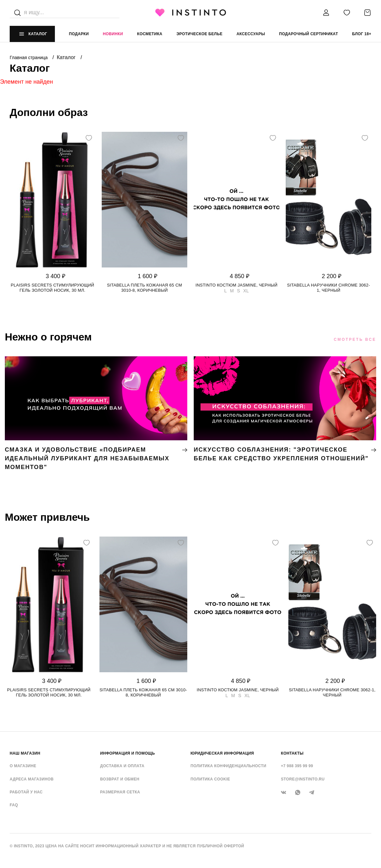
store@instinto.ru (303, 779)
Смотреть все (355, 340)
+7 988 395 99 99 (297, 766)
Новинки (113, 34)
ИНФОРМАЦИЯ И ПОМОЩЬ (128, 753)
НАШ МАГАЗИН (25, 753)
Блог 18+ (361, 34)
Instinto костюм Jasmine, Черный (237, 285)
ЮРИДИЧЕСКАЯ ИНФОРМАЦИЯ (222, 753)
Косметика (150, 34)
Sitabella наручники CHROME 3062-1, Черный (329, 288)
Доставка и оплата (122, 766)
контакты (292, 753)
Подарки (79, 34)
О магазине (23, 766)
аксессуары (251, 34)
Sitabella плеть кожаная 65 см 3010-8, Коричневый (144, 288)
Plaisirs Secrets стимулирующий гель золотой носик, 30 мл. (52, 288)
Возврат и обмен (120, 779)
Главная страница (29, 58)
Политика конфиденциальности (228, 766)
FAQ (14, 805)
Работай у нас (26, 792)
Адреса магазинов (32, 779)
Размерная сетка (120, 792)
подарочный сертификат (309, 34)
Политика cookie (210, 779)
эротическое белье (199, 34)
